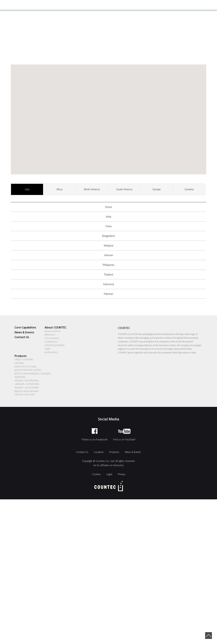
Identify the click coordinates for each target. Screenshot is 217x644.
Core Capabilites (25, 327)
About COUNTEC (55, 327)
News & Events (24, 332)
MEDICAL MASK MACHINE (27, 391)
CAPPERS (19, 363)
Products (21, 356)
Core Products (52, 338)
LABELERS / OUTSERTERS (27, 384)
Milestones (50, 335)
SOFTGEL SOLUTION (25, 395)
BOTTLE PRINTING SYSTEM (28, 370)
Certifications (51, 342)
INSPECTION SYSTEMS (26, 367)
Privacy (121, 475)
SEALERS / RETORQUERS (27, 381)
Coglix (47, 349)
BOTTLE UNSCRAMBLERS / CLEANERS (33, 374)
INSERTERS (20, 377)
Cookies (96, 475)
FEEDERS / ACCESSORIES (27, 388)
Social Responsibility (55, 345)
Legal (109, 475)
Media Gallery (51, 352)
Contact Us (22, 337)
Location (99, 452)
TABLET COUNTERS (24, 360)
